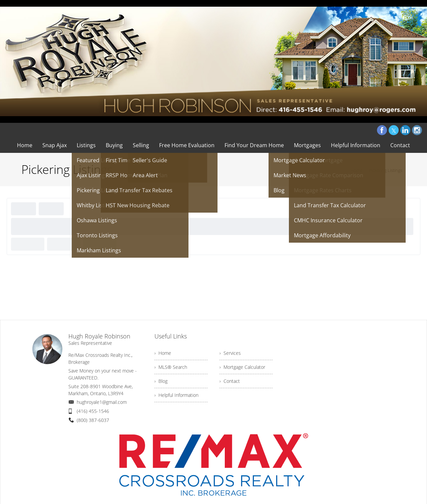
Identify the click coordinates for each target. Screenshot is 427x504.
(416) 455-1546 (93, 411)
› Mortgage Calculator (242, 367)
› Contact (230, 381)
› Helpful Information (176, 395)
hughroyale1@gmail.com (102, 402)
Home (356, 170)
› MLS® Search (171, 367)
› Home (163, 353)
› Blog (161, 381)
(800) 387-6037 (93, 420)
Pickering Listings (386, 170)
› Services (230, 353)
